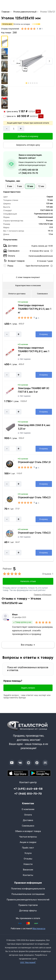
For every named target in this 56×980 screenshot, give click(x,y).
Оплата (28, 815)
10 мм (30, 186)
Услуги (28, 853)
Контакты (28, 875)
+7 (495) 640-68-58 (28, 170)
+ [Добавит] (21, 129)
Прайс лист (28, 848)
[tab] (26, 83)
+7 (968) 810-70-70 (28, 173)
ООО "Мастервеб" (28, 962)
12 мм (41, 186)
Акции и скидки (28, 842)
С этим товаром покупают (28, 277)
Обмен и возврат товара (28, 831)
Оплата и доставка (17, 294)
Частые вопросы (28, 837)
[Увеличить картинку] (10, 311)
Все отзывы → (28, 645)
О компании (28, 809)
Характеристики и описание (28, 285)
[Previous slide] (14, 61)
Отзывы (28, 859)
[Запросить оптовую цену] (28, 145)
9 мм (19, 186)
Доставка (28, 820)
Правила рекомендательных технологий (28, 900)
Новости (28, 864)
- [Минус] (7, 129)
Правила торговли (28, 905)
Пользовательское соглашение (28, 894)
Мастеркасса (39, 929)
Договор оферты (28, 911)
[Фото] (32, 61)
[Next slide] (49, 61)
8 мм (10, 186)
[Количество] (14, 129)
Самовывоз (42, 294)
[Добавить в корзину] (28, 136)
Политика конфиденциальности (28, 889)
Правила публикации (43, 595)
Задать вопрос (28, 688)
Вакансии (28, 870)
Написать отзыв (28, 581)
